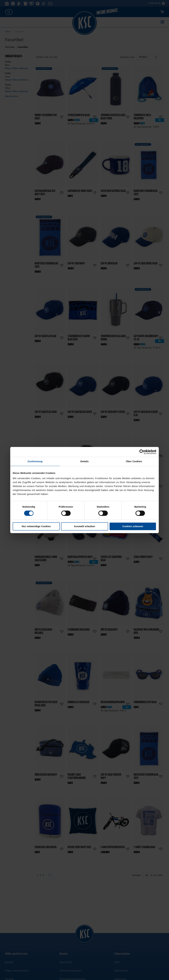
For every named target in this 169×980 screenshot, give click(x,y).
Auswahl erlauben (84, 526)
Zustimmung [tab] (35, 461)
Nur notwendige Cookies (36, 526)
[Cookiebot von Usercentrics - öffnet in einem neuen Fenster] (142, 452)
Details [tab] (84, 461)
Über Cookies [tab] (134, 461)
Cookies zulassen (133, 526)
